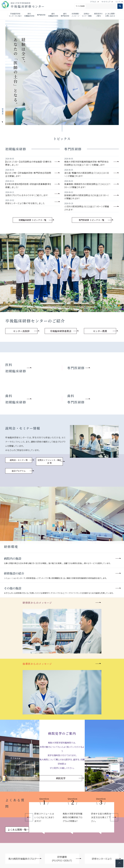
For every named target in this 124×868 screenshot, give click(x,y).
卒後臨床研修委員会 (61, 331)
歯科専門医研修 (65, 15)
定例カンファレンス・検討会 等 (49, 462)
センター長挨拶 (21, 331)
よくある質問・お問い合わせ (110, 15)
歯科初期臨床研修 (53, 15)
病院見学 (61, 778)
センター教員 (100, 331)
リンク (118, 2)
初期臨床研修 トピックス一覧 (33, 220)
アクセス (93, 2)
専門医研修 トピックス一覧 (91, 220)
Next (114, 817)
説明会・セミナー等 (19, 460)
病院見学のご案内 (98, 15)
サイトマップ (106, 2)
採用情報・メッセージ (75, 15)
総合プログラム (19, 471)
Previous (29, 817)
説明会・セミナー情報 (87, 15)
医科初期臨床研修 (29, 15)
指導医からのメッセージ (37, 664)
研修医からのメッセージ (37, 603)
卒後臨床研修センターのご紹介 (15, 15)
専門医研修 (41, 15)
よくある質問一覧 (17, 830)
